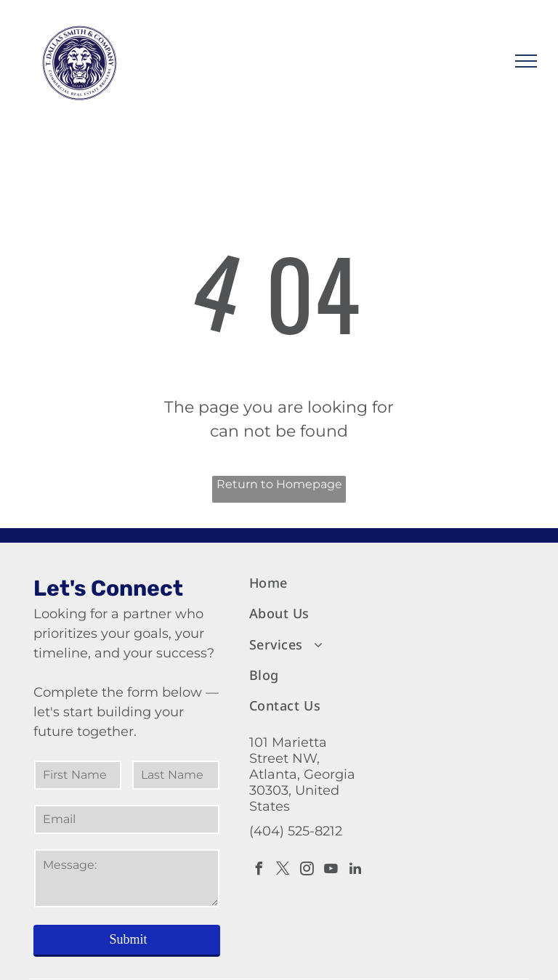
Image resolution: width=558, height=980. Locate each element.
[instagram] (307, 871)
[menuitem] (309, 583)
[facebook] (259, 871)
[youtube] (331, 871)
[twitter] (283, 871)
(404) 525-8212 (296, 831)
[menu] (526, 61)
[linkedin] (355, 871)
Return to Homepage (279, 484)
